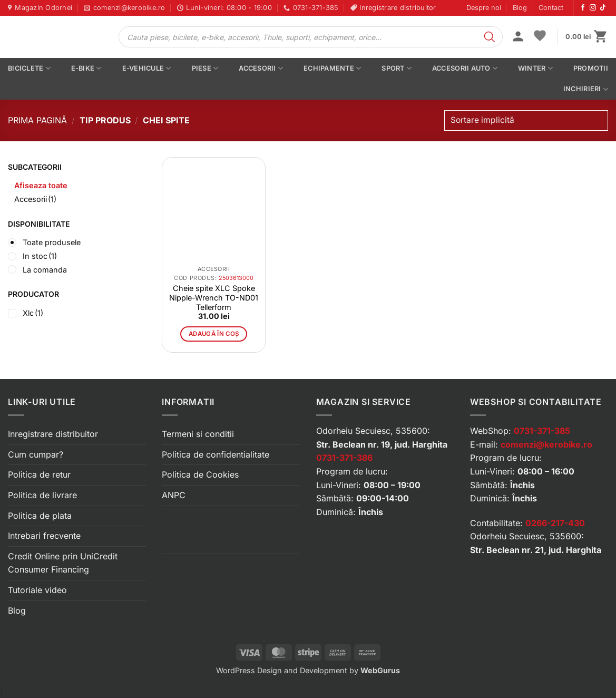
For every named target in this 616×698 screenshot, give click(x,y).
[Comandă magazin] (526, 120)
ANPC (174, 495)
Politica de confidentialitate (216, 454)
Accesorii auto (465, 68)
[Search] (490, 37)
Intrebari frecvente (44, 536)
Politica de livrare (42, 495)
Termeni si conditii (198, 434)
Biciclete (29, 68)
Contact (551, 8)
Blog (520, 8)
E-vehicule (147, 68)
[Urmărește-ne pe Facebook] (583, 8)
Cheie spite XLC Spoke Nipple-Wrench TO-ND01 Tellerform (214, 298)
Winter (535, 68)
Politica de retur (39, 474)
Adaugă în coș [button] (214, 334)
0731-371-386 (344, 458)
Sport (397, 68)
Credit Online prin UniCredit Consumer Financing (63, 563)
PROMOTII (591, 68)
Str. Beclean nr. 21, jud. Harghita (536, 550)
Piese (205, 68)
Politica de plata (40, 516)
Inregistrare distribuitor (53, 434)
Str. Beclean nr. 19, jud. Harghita (382, 444)
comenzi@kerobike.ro (546, 444)
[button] (518, 37)
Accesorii (261, 68)
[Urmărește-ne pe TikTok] (603, 8)
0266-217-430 (555, 523)
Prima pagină (37, 120)
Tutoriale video (37, 590)
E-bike (86, 68)
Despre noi (484, 8)
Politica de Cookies (200, 474)
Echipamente (332, 68)
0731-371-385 (542, 431)
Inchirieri (586, 89)
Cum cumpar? (36, 454)
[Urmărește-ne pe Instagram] (593, 8)
